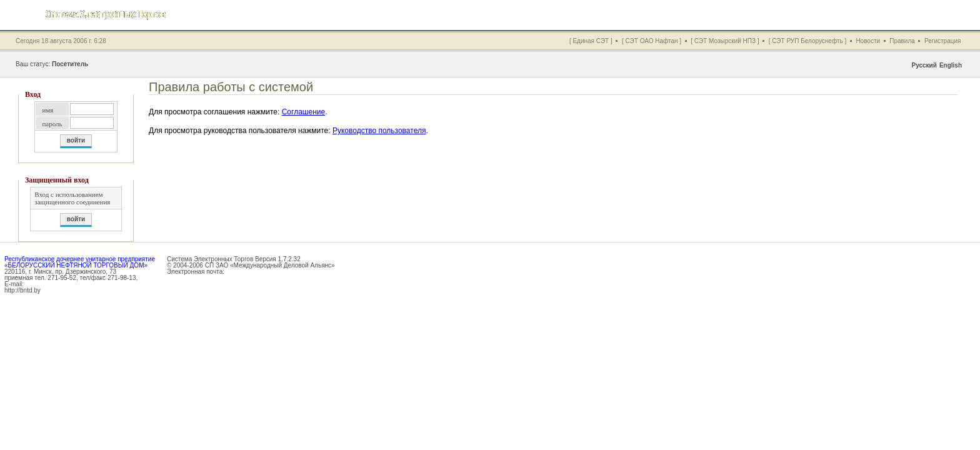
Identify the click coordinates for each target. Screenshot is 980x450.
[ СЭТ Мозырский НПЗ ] (725, 41)
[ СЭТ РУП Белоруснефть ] (808, 41)
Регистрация (942, 41)
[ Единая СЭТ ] (591, 41)
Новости (868, 41)
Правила (902, 41)
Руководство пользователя (379, 131)
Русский (924, 65)
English (951, 65)
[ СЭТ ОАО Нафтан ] (652, 41)
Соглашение (303, 112)
